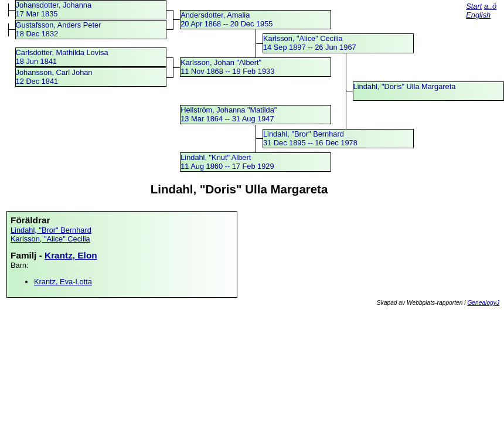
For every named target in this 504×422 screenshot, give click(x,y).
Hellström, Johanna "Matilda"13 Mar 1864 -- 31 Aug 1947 (229, 114)
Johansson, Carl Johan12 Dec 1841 (54, 77)
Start (474, 6)
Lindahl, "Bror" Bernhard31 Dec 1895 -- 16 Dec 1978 (310, 138)
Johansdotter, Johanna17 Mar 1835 (54, 9)
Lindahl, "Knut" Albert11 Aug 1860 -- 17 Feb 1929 (227, 162)
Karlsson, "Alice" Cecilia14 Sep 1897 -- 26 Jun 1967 (310, 43)
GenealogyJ (483, 303)
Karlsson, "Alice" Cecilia (50, 239)
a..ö (490, 6)
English (478, 15)
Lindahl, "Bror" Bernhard (51, 230)
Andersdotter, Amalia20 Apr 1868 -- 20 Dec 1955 (227, 19)
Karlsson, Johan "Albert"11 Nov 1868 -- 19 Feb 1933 (227, 67)
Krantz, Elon (71, 255)
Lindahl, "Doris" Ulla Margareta (405, 86)
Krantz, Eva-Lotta (63, 282)
